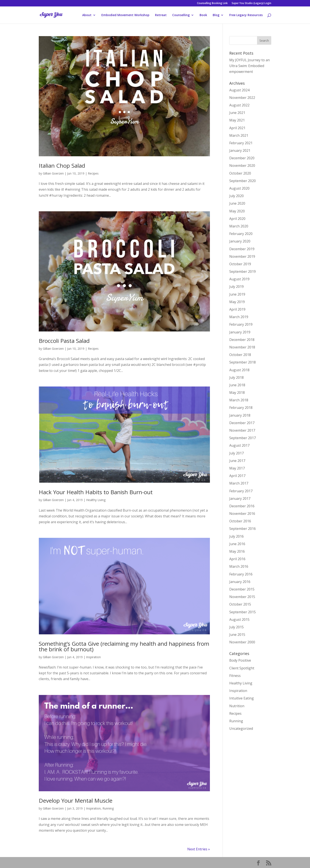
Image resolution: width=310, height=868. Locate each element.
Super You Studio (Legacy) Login (251, 3)
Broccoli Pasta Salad (64, 341)
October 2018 (240, 355)
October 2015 (240, 604)
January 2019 (240, 332)
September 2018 (243, 362)
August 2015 (239, 620)
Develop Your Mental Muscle (76, 801)
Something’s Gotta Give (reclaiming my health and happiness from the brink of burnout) (124, 646)
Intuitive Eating (242, 698)
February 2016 (241, 574)
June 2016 (237, 544)
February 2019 (241, 324)
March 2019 (239, 317)
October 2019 (240, 264)
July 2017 (236, 453)
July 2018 (236, 377)
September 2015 (243, 612)
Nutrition (237, 706)
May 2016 (237, 551)
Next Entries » (199, 849)
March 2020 (239, 226)
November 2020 (242, 166)
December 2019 (242, 249)
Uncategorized (241, 728)
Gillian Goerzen (53, 173)
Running (108, 808)
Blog (216, 15)
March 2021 (239, 135)
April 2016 (237, 559)
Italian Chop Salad (62, 166)
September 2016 (243, 529)
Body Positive (240, 660)
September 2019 (243, 271)
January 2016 (240, 582)
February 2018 (241, 408)
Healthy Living (96, 500)
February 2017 (241, 491)
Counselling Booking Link (212, 3)
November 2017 (242, 430)
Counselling (181, 15)
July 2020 (236, 196)
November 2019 (242, 256)
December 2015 (242, 589)
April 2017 (237, 476)
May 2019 (237, 302)
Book (203, 15)
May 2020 (237, 211)
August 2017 (239, 445)
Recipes (93, 173)
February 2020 (241, 234)
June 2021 (237, 113)
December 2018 (242, 340)
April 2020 (237, 219)
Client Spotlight (242, 668)
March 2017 (239, 483)
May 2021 (237, 120)
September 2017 (243, 438)
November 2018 (242, 347)
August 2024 (239, 90)
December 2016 (242, 506)
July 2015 (236, 627)
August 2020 (239, 188)
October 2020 (240, 173)
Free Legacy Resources (246, 15)
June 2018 (237, 385)
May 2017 (237, 468)
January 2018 (240, 415)
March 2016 (239, 566)
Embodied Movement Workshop (125, 15)
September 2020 (243, 181)
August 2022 (239, 105)
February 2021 (241, 143)
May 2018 (237, 393)
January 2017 (240, 498)
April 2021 (237, 128)
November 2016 (242, 514)
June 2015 (237, 635)
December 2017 (242, 423)
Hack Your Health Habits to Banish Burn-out (96, 492)
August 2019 (239, 279)
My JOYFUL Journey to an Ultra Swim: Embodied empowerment (250, 66)
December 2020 (242, 158)
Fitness (235, 676)
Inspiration (93, 657)
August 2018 (239, 370)
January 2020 (240, 241)
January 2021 (240, 150)
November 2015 (242, 597)
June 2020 (237, 203)
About (87, 15)
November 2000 (242, 642)
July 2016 (236, 536)
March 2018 (239, 400)
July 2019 (236, 287)
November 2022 (242, 98)
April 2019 (237, 309)
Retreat (161, 15)
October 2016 (240, 521)
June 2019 (237, 294)
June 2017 (237, 461)
